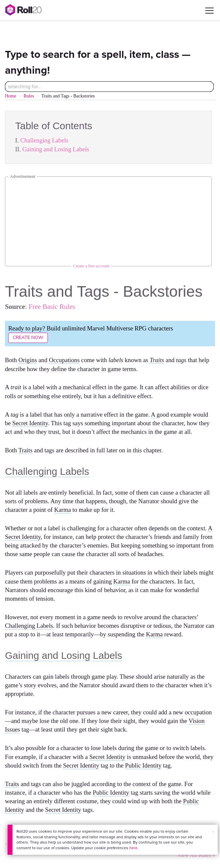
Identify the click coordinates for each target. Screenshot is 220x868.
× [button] (213, 832)
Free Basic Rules (52, 306)
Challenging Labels (45, 140)
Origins (28, 360)
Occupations (64, 360)
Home (11, 96)
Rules (29, 96)
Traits (157, 360)
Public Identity (143, 765)
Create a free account (91, 266)
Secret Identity (30, 423)
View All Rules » (196, 855)
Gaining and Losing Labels (56, 149)
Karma (63, 510)
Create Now (28, 338)
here (133, 848)
